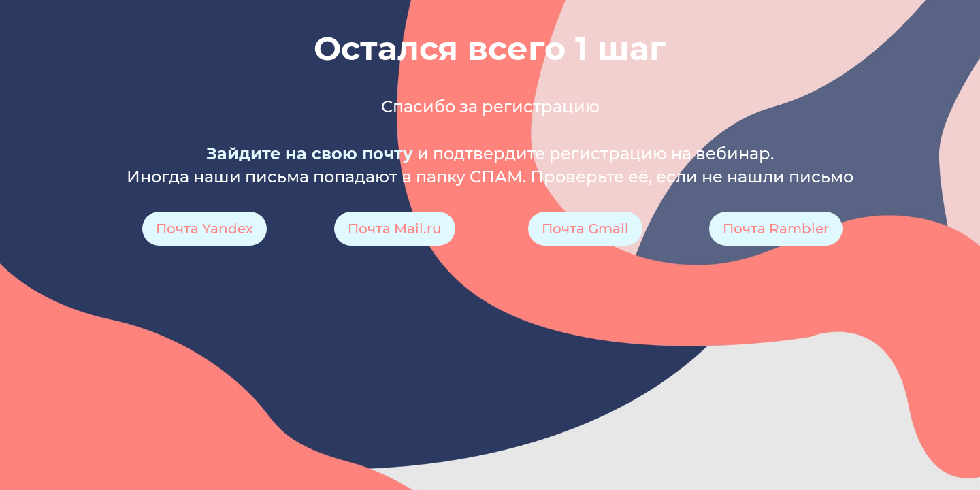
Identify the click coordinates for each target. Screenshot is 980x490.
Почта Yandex (205, 229)
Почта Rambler (776, 229)
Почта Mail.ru (395, 229)
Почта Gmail (585, 229)
